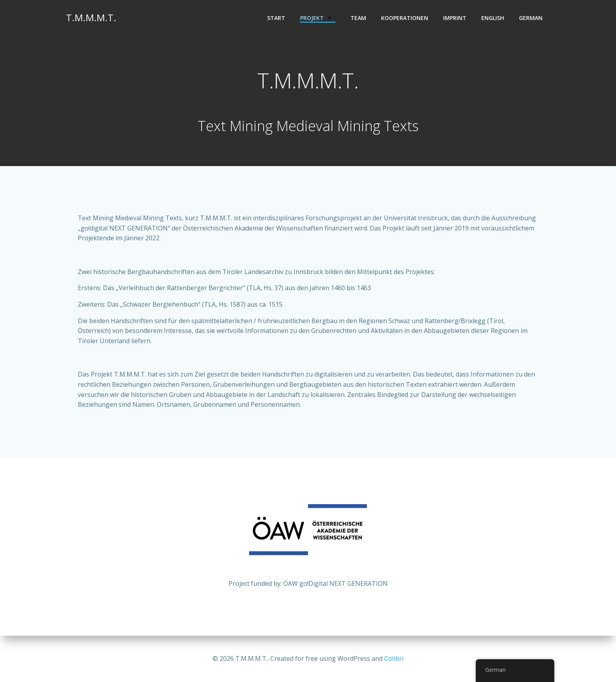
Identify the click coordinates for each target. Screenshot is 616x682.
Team (358, 18)
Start (276, 18)
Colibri (394, 658)
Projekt (318, 18)
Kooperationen (405, 18)
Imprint (455, 18)
